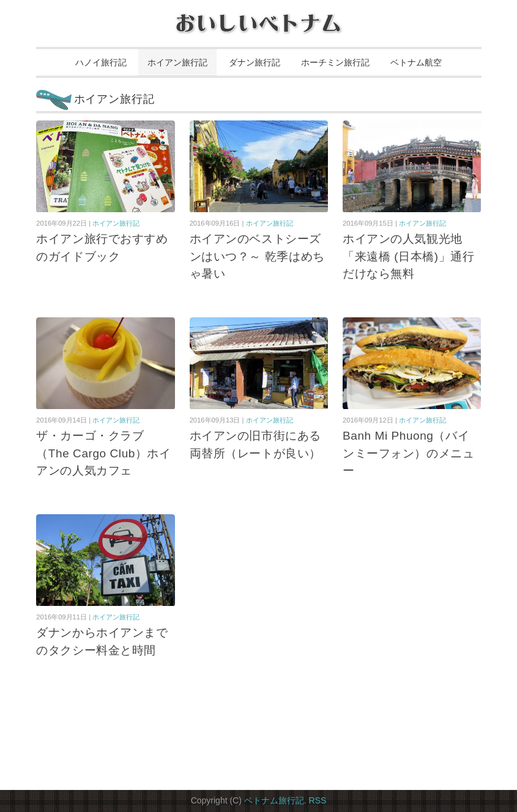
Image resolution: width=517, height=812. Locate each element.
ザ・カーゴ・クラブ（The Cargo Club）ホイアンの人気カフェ (103, 453)
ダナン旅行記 (255, 62)
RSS (318, 800)
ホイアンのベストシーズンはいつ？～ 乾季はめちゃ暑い (257, 256)
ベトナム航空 (416, 62)
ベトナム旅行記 (274, 800)
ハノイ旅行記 (101, 62)
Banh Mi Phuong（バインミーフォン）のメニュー (408, 453)
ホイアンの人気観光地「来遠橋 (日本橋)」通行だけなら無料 (408, 256)
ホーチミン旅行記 (335, 62)
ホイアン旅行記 (177, 62)
